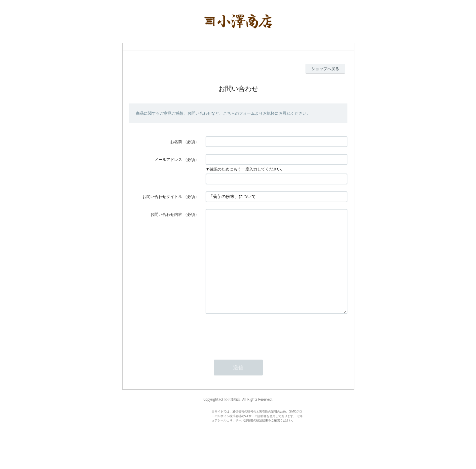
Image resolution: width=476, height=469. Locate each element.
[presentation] (256, 353)
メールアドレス (168, 159)
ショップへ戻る (325, 69)
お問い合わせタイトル (162, 196)
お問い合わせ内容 (166, 214)
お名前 (176, 142)
